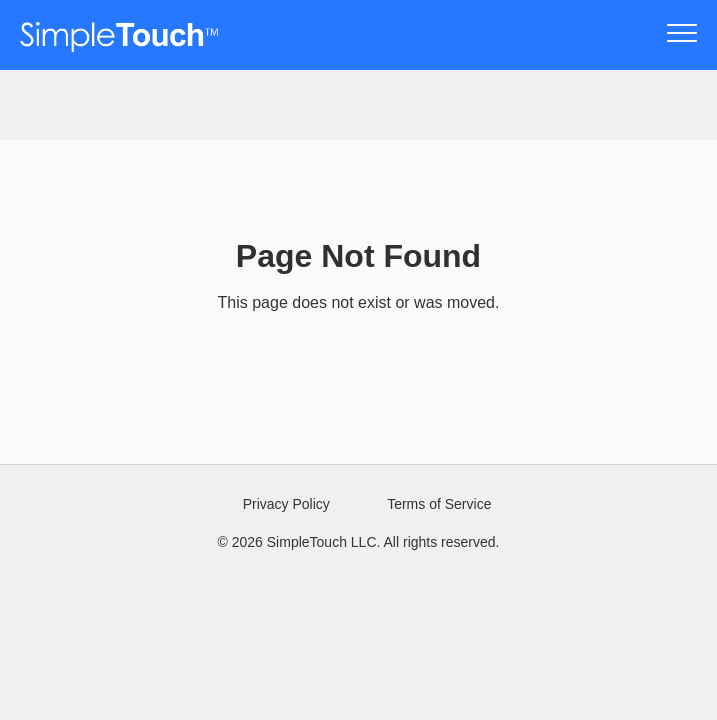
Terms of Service (439, 504)
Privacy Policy (286, 504)
